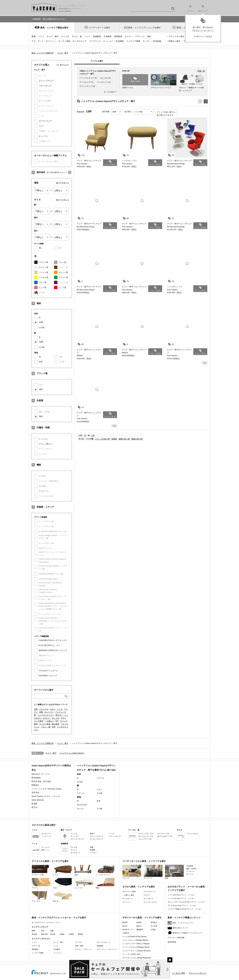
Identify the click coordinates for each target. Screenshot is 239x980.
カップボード (149, 899)
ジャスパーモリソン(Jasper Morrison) (136, 951)
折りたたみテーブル (165, 836)
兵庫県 (71, 934)
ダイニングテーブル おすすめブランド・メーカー (186, 902)
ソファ (41, 36)
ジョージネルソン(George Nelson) (135, 940)
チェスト (74, 850)
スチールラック (149, 892)
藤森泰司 (140, 930)
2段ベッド (45, 850)
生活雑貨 (120, 41)
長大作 (125, 926)
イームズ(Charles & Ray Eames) (135, 937)
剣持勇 (139, 922)
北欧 (36, 709)
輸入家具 (56, 724)
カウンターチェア (77, 839)
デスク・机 (77, 36)
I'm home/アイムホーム (48, 671)
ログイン (190, 9)
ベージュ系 (44, 272)
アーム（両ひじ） (46, 444)
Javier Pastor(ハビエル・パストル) (46, 796)
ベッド (87, 36)
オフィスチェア (115, 836)
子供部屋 (190, 866)
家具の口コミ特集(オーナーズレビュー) (188, 933)
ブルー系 (43, 282)
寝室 (174, 872)
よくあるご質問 (178, 973)
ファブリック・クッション (101, 41)
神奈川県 (44, 934)
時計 (149, 36)
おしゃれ (56, 718)
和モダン (59, 715)
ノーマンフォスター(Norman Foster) (47, 789)
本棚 (91, 847)
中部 (43, 931)
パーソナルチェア (87, 78)
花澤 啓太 (35, 793)
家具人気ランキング (180, 928)
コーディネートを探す (100, 28)
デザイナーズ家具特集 (176, 938)
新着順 (114, 439)
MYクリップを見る (204, 36)
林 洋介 (35, 807)
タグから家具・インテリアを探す (139, 887)
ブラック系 (44, 262)
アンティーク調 (41, 870)
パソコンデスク (192, 834)
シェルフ (93, 853)
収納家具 (97, 36)
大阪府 (62, 934)
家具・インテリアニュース (183, 923)
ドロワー (147, 895)
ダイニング (153, 872)
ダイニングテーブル (146, 834)
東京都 (34, 934)
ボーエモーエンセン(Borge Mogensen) (137, 958)
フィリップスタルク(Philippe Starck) (136, 947)
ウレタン (81, 809)
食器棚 (92, 850)
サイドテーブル (163, 834)
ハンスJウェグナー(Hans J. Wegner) (136, 944)
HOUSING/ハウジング (48, 676)
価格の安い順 (124, 439)
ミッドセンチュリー (46, 715)
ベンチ (112, 834)
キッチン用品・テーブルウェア (72, 41)
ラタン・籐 (46, 727)
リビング (132, 872)
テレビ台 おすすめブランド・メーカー (182, 905)
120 (93, 435)
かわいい (47, 718)
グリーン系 (63, 277)
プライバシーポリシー (198, 973)
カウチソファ (46, 834)
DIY (57, 721)
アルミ (99, 789)
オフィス (190, 874)
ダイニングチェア (46, 81)
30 (85, 435)
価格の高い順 (137, 439)
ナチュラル (44, 709)
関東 (33, 931)
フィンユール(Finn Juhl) (131, 954)
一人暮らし (49, 721)
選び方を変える (63, 183)
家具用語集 (172, 942)
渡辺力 (139, 926)
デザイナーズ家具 (129, 892)
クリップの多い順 (102, 439)
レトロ (60, 709)
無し (41, 248)
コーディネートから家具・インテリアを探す (144, 861)
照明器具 (118, 36)
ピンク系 (43, 287)
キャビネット (76, 853)
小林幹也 (126, 933)
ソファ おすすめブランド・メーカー (181, 895)
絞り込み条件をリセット (57, 172)
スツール (74, 834)
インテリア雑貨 (133, 41)
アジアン (41, 883)
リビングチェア (45, 86)
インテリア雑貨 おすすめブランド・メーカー (185, 909)
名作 (54, 727)
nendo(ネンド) (128, 930)
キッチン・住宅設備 (152, 41)
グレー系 (62, 262)
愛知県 (80, 934)
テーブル (65, 36)
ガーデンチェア (45, 121)
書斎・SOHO (191, 869)
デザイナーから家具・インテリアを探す (142, 918)
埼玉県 (53, 934)
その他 (42, 327)
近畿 (52, 931)
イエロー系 (44, 277)
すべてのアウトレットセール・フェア (46, 922)
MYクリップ (203, 8)
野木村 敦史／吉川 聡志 (41, 781)
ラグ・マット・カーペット (44, 41)
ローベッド (127, 902)
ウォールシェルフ (150, 902)
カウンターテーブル (146, 836)
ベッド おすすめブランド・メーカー (181, 898)
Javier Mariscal (38, 800)
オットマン (43, 136)
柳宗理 (125, 922)
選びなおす (64, 65)
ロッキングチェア (97, 839)
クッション (43, 439)
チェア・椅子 (53, 36)
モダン (53, 709)
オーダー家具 (45, 724)
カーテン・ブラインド (135, 36)
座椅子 (92, 834)
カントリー (49, 712)
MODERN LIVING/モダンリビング (53, 650)
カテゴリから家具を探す (44, 825)
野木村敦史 (36, 778)
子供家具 (108, 36)
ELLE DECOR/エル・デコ (50, 645)
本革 (41, 362)
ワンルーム (190, 871)
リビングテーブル (145, 839)
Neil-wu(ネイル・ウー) (41, 774)
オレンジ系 (63, 272)
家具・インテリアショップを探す (144, 28)
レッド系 (62, 287)
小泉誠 (153, 930)
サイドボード (127, 899)
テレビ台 (74, 847)
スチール (100, 778)
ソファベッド (46, 836)
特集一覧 (201, 71)
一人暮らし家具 (128, 895)
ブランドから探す (177, 36)
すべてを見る (109, 92)
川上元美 (154, 926)
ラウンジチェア (86, 86)
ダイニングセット (103, 942)
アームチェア (85, 82)
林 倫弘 (35, 804)
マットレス (46, 847)
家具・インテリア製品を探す (54, 28)
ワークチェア (102, 82)
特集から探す (175, 41)
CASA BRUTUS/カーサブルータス (53, 640)
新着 (34, 36)
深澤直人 (154, 922)
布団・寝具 (79, 946)
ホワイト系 (44, 267)
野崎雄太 (35, 785)
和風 (41, 712)
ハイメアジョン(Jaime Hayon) (72, 753)
